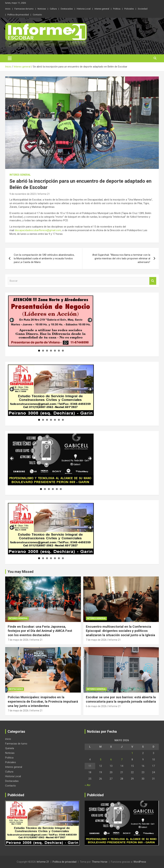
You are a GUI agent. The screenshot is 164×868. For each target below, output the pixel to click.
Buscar (153, 281)
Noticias (42, 9)
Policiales (129, 9)
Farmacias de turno (24, 9)
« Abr (88, 785)
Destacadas (67, 9)
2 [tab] (43, 351)
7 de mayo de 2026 (18, 640)
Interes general (102, 9)
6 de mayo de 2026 (96, 706)
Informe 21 (44, 194)
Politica (117, 9)
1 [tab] (39, 351)
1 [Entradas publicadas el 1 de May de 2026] (132, 753)
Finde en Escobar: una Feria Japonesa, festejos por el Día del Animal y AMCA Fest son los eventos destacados (40, 631)
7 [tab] (63, 351)
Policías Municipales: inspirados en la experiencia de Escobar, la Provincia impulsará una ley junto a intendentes (43, 701)
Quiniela (10, 748)
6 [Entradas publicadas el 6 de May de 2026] (111, 760)
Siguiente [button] (90, 320)
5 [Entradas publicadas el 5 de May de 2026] (101, 760)
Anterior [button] (12, 320)
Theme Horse (100, 862)
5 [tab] (55, 351)
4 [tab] (51, 351)
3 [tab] (47, 351)
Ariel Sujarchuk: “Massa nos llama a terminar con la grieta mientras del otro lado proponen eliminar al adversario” (121, 258)
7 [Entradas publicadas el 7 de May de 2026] (122, 760)
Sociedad (143, 9)
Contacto (37, 15)
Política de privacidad (18, 15)
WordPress (140, 862)
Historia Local (84, 9)
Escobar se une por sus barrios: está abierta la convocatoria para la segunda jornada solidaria (121, 699)
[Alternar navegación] (10, 58)
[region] (51, 321)
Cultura (53, 9)
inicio (8, 9)
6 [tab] (59, 351)
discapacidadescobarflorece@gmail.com (38, 230)
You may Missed (21, 572)
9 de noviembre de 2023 (23, 194)
